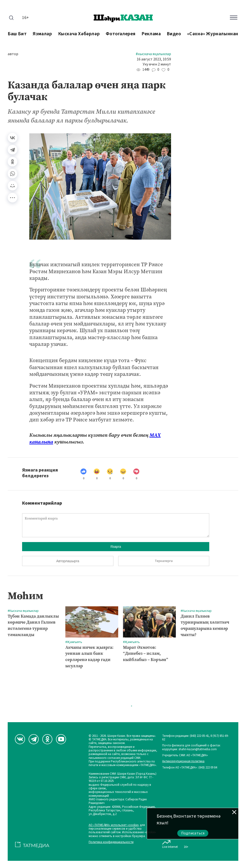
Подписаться (193, 833)
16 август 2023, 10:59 (154, 59)
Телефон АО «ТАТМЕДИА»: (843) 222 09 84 (190, 768)
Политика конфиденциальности (111, 842)
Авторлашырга (68, 561)
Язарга (116, 547)
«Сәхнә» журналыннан (213, 34)
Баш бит (17, 34)
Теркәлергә (164, 561)
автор (13, 54)
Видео (174, 34)
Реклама (151, 34)
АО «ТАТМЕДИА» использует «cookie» (114, 825)
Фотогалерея (121, 34)
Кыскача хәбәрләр (79, 34)
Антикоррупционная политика (183, 761)
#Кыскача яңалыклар (153, 54)
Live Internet (170, 843)
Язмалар (42, 34)
